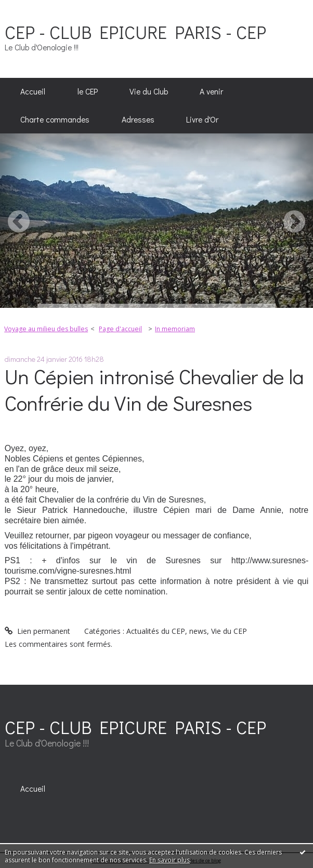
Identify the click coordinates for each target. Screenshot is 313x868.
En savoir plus (169, 860)
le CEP (88, 91)
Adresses (138, 119)
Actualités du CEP (156, 631)
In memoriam (175, 329)
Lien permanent (37, 631)
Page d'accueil (120, 329)
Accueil (33, 91)
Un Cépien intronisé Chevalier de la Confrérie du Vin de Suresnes (154, 389)
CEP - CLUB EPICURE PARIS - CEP (135, 32)
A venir (211, 91)
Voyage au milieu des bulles (46, 329)
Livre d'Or (202, 119)
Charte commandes (55, 119)
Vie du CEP (229, 631)
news (198, 631)
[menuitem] (33, 92)
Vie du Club (149, 91)
